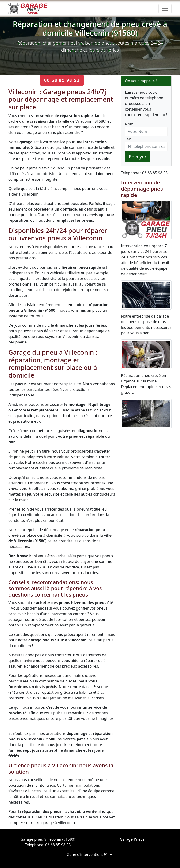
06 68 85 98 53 (62, 80)
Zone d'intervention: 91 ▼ (90, 854)
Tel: (128, 139)
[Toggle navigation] (165, 9)
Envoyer (138, 157)
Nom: (130, 124)
